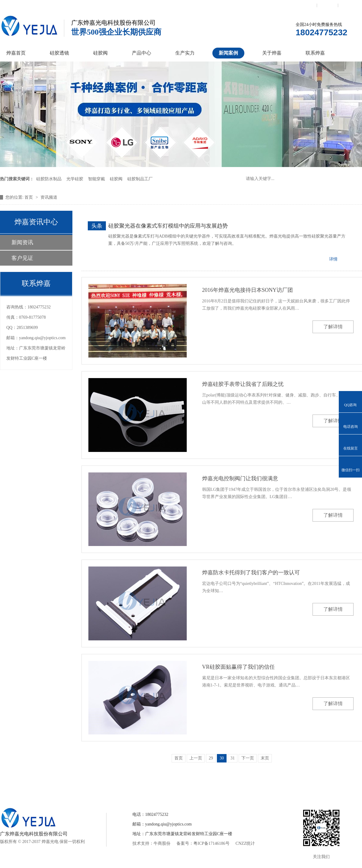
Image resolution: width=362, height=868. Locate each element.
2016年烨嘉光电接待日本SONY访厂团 (248, 290)
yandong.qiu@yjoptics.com (42, 338)
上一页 (196, 758)
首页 (29, 197)
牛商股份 (162, 843)
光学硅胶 (75, 179)
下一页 (248, 758)
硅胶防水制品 (49, 179)
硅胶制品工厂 (140, 179)
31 (233, 758)
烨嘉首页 (16, 53)
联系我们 (306, 5)
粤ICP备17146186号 (211, 843)
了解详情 (333, 327)
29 (211, 758)
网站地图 (349, 5)
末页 (265, 758)
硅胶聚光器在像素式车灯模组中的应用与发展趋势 (168, 226)
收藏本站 (328, 5)
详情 (333, 259)
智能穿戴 (97, 179)
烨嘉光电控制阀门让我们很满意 (240, 478)
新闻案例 (228, 53)
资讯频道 (49, 197)
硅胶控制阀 (122, 786)
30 (222, 758)
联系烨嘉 (315, 53)
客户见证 (22, 258)
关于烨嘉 (272, 53)
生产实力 (185, 53)
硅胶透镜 (59, 53)
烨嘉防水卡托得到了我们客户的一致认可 (251, 573)
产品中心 (141, 53)
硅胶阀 (100, 53)
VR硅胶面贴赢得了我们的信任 (238, 667)
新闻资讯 (22, 242)
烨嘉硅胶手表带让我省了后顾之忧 (243, 384)
